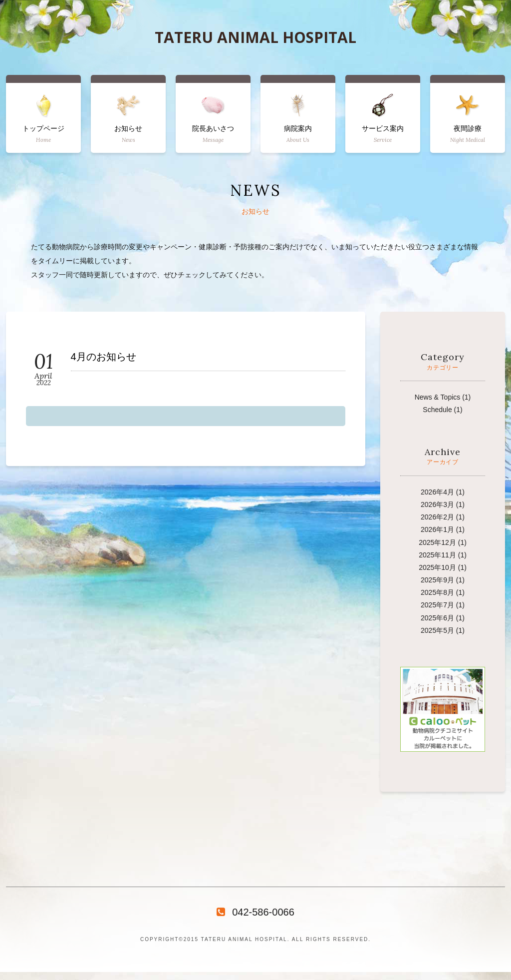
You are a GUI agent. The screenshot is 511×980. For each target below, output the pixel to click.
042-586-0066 (255, 912)
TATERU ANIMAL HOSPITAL (255, 37)
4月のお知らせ (104, 357)
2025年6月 (437, 618)
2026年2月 (437, 517)
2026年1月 (437, 529)
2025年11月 (437, 555)
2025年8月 (437, 592)
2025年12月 (437, 542)
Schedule (437, 410)
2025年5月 (437, 630)
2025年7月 (437, 605)
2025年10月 (437, 567)
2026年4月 (437, 492)
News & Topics (438, 397)
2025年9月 (437, 580)
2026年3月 (437, 504)
